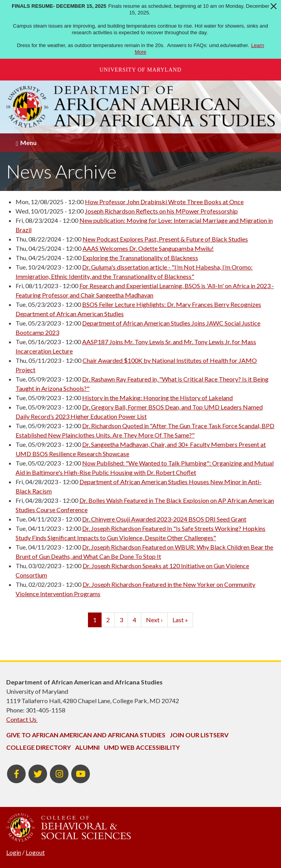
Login (14, 852)
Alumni (87, 747)
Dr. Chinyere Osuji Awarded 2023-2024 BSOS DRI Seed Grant (164, 519)
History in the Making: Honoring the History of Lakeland (157, 398)
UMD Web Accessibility (142, 747)
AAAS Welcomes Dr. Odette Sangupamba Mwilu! (148, 248)
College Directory (39, 747)
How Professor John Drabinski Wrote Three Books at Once (164, 202)
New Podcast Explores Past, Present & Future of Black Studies (165, 239)
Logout (35, 852)
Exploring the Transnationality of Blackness (140, 258)
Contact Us (22, 719)
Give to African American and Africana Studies (86, 735)
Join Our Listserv (199, 735)
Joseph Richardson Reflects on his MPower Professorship (161, 211)
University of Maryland (141, 70)
